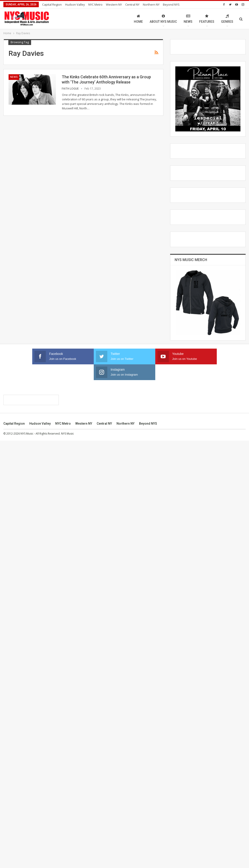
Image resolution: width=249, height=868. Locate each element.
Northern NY (151, 5)
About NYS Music (163, 19)
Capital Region (52, 5)
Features (207, 19)
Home (138, 19)
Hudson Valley (75, 5)
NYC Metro (95, 5)
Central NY (132, 5)
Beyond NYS (148, 851)
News (188, 19)
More (168, 5)
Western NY (114, 5)
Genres (227, 19)
